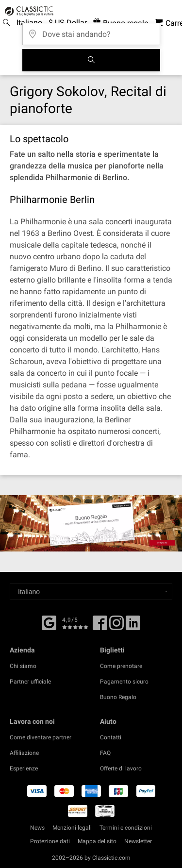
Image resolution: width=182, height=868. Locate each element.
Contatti (111, 737)
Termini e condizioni (126, 828)
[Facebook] (49, 622)
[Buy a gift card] (91, 523)
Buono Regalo (118, 697)
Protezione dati (50, 841)
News (37, 828)
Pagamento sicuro (124, 682)
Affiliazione (24, 753)
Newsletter (138, 841)
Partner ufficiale (30, 682)
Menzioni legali (72, 828)
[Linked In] (133, 626)
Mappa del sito (97, 841)
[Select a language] (91, 592)
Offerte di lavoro (121, 768)
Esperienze (24, 768)
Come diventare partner (41, 737)
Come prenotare (121, 666)
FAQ (105, 753)
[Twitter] (116, 626)
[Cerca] (91, 60)
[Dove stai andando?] (91, 31)
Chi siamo (23, 666)
